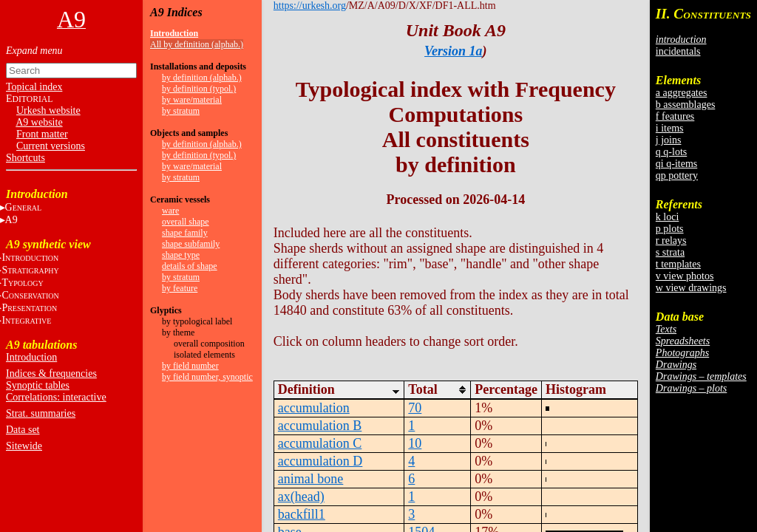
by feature (180, 288)
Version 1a (454, 51)
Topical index (34, 87)
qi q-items (676, 164)
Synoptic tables (38, 385)
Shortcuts (26, 158)
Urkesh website (48, 110)
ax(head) (301, 497)
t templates (678, 264)
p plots (670, 229)
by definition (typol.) (199, 89)
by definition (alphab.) (202, 78)
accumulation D (320, 461)
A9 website (39, 122)
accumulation (314, 408)
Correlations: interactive (56, 397)
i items (670, 128)
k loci (668, 217)
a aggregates (682, 93)
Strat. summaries (41, 413)
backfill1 (302, 514)
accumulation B (320, 426)
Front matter (42, 134)
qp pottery (677, 175)
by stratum (181, 111)
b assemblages (685, 105)
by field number (190, 366)
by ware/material (192, 100)
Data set (23, 430)
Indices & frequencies (51, 374)
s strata (670, 252)
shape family (185, 233)
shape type (181, 255)
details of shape (190, 266)
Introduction (31, 357)
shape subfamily (191, 244)
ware (170, 211)
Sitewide (24, 446)
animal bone (310, 479)
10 (415, 443)
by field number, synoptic (207, 377)
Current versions (51, 146)
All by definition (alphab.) (197, 44)
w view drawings (691, 288)
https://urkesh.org (310, 6)
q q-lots (671, 152)
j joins (669, 140)
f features (675, 116)
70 (415, 408)
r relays (671, 241)
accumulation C (320, 443)
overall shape (186, 222)
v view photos (685, 276)
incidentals (678, 51)
